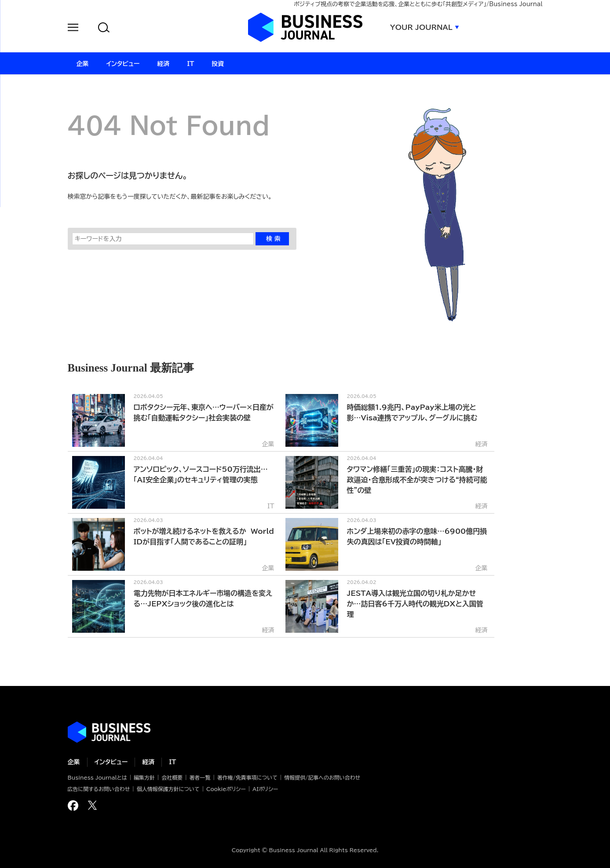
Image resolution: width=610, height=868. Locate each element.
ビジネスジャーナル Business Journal (305, 27)
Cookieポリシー (226, 789)
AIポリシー (265, 789)
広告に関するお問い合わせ (99, 789)
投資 (218, 64)
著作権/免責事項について (247, 777)
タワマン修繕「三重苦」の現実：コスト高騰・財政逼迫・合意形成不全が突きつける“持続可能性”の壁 (417, 480)
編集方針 (144, 777)
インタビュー (111, 762)
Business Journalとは (97, 777)
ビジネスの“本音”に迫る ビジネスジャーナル (109, 732)
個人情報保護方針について (168, 789)
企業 (74, 762)
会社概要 (172, 777)
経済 (148, 762)
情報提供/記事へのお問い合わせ (322, 777)
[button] (73, 29)
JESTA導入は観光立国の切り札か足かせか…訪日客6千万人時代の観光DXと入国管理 (415, 604)
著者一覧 (200, 777)
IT (172, 762)
